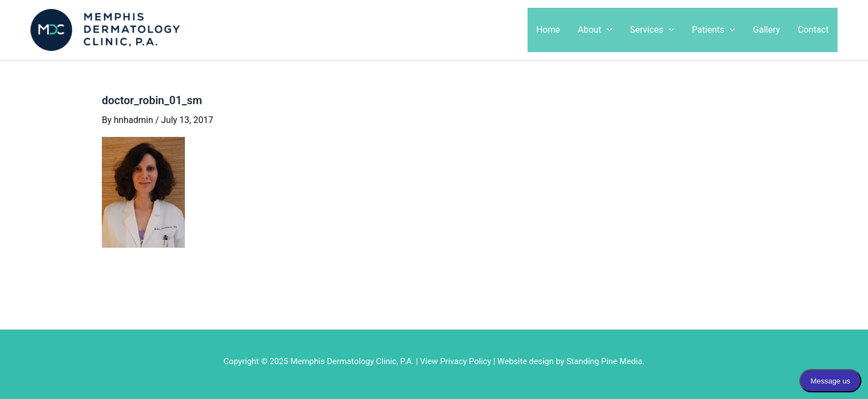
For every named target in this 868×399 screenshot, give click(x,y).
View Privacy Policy (456, 361)
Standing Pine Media (604, 361)
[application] (607, 30)
